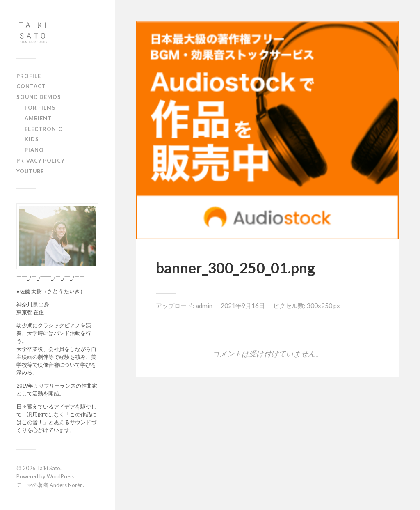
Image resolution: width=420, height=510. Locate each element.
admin (204, 306)
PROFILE (29, 76)
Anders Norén (66, 485)
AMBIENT (38, 118)
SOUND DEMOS (39, 97)
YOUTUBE (30, 171)
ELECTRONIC (43, 129)
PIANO (34, 150)
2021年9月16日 (243, 306)
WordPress (60, 476)
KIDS (32, 139)
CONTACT (31, 86)
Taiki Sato (49, 468)
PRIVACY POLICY (41, 161)
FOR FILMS (40, 108)
